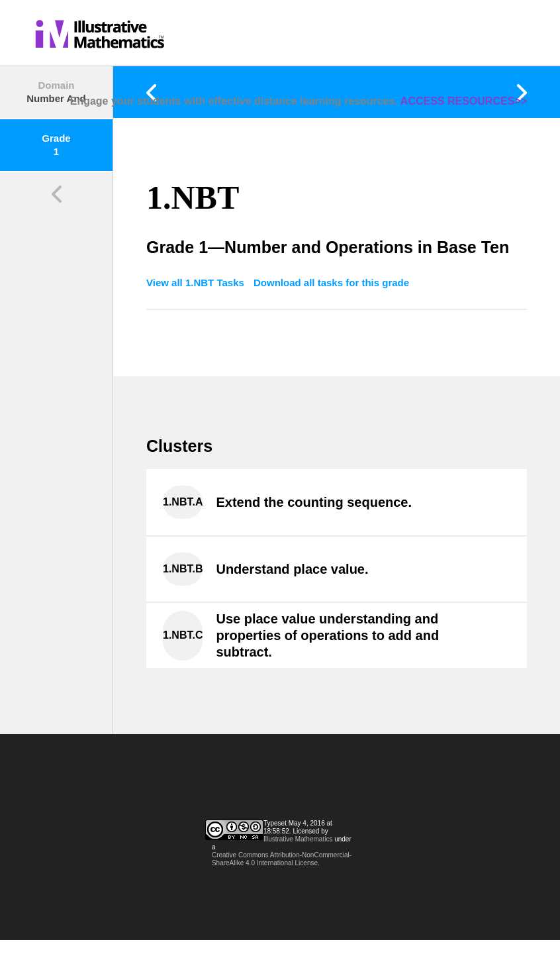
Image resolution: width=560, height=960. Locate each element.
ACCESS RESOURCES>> (464, 101)
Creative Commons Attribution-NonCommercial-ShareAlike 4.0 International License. (282, 859)
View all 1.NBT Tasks (197, 283)
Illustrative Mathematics (298, 839)
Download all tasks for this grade (331, 283)
